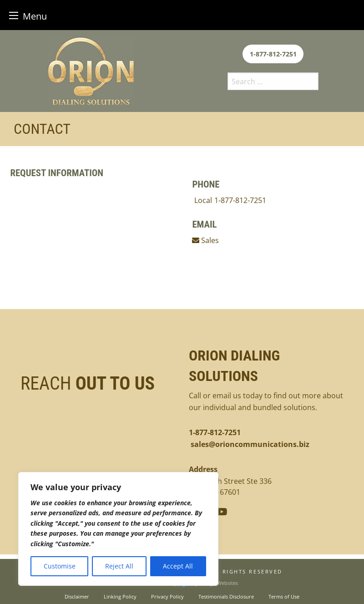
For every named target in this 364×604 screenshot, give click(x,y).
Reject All (119, 566)
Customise (60, 566)
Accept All (178, 566)
